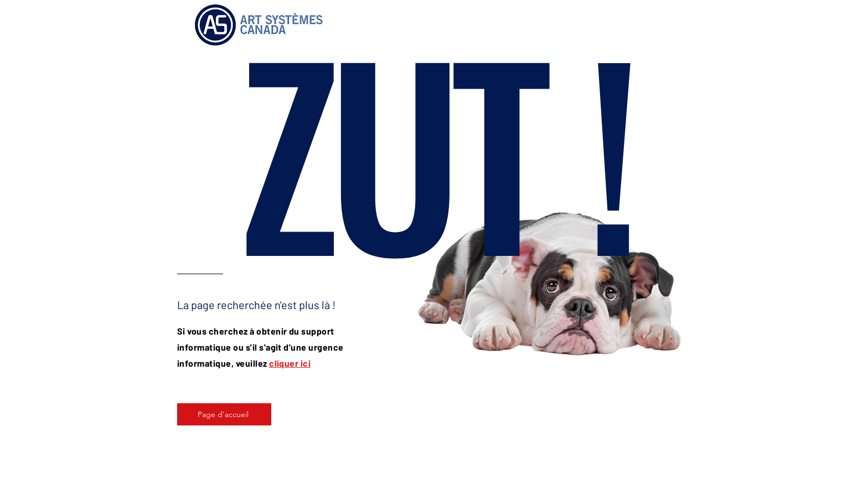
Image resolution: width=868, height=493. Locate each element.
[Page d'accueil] (224, 414)
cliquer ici (290, 363)
